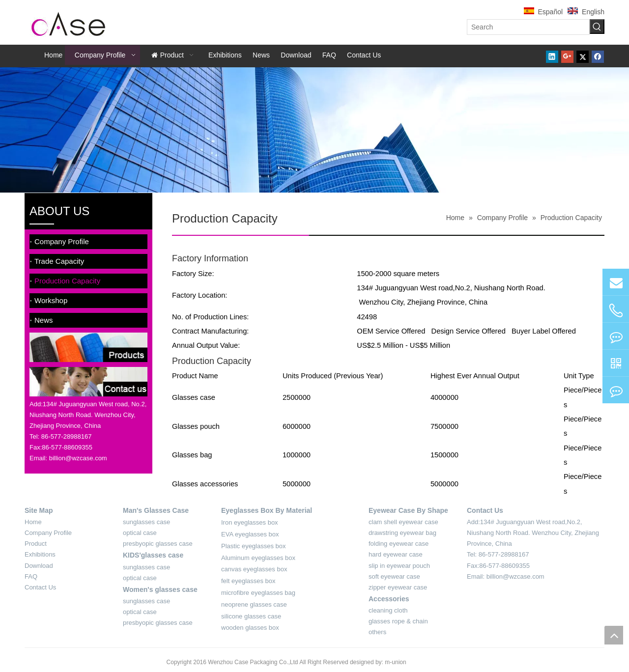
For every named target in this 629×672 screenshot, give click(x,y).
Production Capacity (67, 281)
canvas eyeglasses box (254, 569)
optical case (140, 533)
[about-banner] (314, 130)
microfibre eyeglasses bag (258, 593)
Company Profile (62, 241)
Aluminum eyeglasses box (258, 558)
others (377, 632)
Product (36, 544)
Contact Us (40, 587)
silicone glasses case (251, 616)
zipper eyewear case (398, 587)
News (44, 320)
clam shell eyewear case (403, 522)
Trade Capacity (59, 261)
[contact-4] (485, 588)
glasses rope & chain (398, 621)
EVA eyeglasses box (250, 534)
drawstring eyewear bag (402, 533)
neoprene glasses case (254, 604)
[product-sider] (88, 348)
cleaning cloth (388, 610)
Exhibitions (40, 554)
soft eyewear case (394, 576)
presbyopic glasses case (158, 544)
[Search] (528, 27)
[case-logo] (69, 22)
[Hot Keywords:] (597, 27)
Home (33, 522)
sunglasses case (146, 522)
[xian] (388, 235)
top (614, 635)
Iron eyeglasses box (250, 522)
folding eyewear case (399, 544)
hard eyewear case (396, 554)
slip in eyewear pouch (399, 566)
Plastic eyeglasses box (254, 546)
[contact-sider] (88, 382)
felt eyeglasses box (248, 581)
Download (39, 566)
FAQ (31, 576)
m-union (395, 662)
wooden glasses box (250, 628)
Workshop (51, 300)
